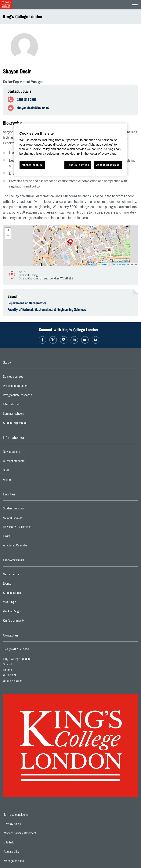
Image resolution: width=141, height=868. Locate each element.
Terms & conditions (29, 815)
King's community (29, 622)
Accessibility (24, 852)
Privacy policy (25, 824)
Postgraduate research (33, 396)
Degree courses (28, 378)
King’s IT (23, 537)
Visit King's (25, 603)
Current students (29, 462)
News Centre (26, 575)
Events (22, 585)
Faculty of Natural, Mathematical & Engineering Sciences (47, 309)
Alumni (22, 481)
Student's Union (28, 594)
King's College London (23, 17)
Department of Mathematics (27, 303)
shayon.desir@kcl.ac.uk (33, 108)
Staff (21, 471)
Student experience (30, 424)
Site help (22, 843)
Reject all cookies (78, 165)
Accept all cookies (108, 165)
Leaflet (103, 264)
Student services (29, 509)
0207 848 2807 (27, 100)
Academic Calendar (30, 546)
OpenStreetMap (118, 264)
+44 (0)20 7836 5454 (16, 649)
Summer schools (28, 415)
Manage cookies (27, 861)
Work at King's (27, 612)
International (26, 405)
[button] (70, 242)
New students (27, 453)
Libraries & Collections (32, 528)
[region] (70, 150)
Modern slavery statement (33, 833)
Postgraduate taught (31, 387)
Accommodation (28, 519)
